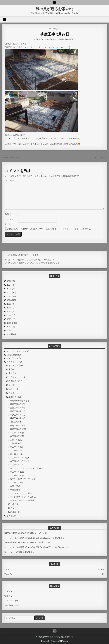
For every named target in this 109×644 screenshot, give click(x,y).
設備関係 (12, 381)
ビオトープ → (101, 157)
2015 (11, 319)
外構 (12, 504)
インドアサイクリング (16, 351)
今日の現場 (15, 486)
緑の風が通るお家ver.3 (55, 9)
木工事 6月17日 (17, 465)
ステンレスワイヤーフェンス (23, 479)
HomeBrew (12, 355)
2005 (11, 334)
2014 (12, 323)
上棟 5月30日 (16, 440)
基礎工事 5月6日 (17, 408)
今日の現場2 (16, 490)
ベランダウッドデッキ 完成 (22, 500)
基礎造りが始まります (20, 401)
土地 (10, 373)
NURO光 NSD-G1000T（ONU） (20, 533)
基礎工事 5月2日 (17, 404)
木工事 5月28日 (17, 433)
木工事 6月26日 (17, 472)
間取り (11, 389)
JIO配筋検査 (16, 422)
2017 (10, 312)
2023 (11, 289)
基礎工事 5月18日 (54, 34)
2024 (11, 285)
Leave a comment (67, 39)
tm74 (38, 39)
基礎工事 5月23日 (18, 429)
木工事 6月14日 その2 (20, 461)
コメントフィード (12, 601)
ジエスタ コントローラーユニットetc (27, 468)
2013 (11, 327)
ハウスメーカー (15, 377)
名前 (8, 214)
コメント (10, 181)
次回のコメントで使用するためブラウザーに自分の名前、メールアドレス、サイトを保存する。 (50, 229)
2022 (11, 293)
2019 (10, 304)
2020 (11, 300)
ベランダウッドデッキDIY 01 (23, 497)
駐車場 (13, 512)
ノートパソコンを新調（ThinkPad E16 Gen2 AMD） (28, 538)
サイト (8, 224)
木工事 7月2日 (16, 483)
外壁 (12, 508)
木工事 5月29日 (17, 436)
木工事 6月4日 (16, 451)
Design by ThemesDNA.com (54, 641)
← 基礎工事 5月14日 (11, 157)
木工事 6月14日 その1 (19, 458)
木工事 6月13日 (17, 454)
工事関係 (55, 28)
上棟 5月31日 (16, 443)
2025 (11, 281)
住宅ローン (13, 393)
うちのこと (11, 362)
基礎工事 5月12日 (18, 411)
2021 (11, 296)
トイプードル (12, 358)
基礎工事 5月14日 (18, 415)
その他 (10, 516)
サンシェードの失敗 (13, 552)
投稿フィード (10, 596)
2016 (11, 315)
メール (9, 219)
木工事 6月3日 (16, 447)
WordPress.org (12, 605)
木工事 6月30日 (17, 476)
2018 (10, 308)
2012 (11, 330)
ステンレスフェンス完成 (21, 493)
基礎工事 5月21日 (18, 426)
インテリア (13, 366)
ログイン (8, 591)
